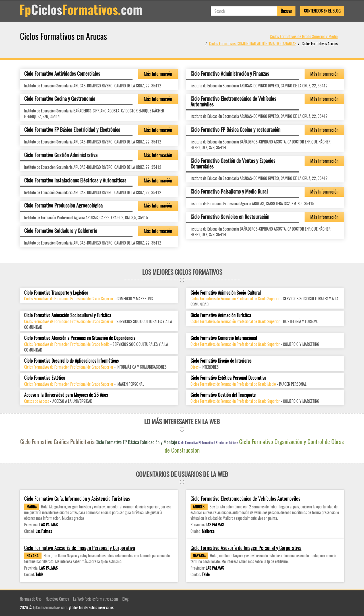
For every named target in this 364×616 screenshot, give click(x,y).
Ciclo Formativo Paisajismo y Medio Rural (229, 191)
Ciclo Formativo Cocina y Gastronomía (60, 98)
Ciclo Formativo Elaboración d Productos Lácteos (208, 443)
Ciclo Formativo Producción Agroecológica (63, 205)
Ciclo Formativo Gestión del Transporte (223, 395)
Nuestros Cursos (57, 599)
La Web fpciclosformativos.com (96, 599)
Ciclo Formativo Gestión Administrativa (61, 155)
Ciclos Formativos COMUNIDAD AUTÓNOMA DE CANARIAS (253, 43)
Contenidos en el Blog (322, 11)
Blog (125, 599)
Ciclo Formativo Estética (45, 378)
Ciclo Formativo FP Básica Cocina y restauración (235, 130)
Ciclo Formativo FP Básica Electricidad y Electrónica (72, 130)
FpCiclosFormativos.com (50, 607)
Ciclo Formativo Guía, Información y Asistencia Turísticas (77, 499)
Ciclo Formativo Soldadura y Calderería (61, 231)
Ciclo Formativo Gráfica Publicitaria (57, 442)
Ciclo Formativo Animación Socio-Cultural (226, 293)
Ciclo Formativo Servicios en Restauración (230, 217)
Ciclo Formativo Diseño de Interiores (221, 361)
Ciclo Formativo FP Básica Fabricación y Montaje (136, 442)
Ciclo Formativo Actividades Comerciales (62, 73)
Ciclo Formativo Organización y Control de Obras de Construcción (254, 446)
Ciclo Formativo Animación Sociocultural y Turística (68, 315)
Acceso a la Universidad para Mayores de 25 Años (66, 395)
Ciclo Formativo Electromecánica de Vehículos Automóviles (233, 101)
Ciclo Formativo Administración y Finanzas (230, 73)
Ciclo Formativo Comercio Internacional (224, 338)
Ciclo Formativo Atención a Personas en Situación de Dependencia (80, 338)
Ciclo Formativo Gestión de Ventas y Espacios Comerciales (233, 163)
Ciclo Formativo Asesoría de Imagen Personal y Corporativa (80, 548)
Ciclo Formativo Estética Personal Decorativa (228, 378)
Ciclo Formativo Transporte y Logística (56, 293)
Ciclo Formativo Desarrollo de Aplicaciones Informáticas (71, 361)
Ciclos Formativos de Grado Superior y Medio (304, 36)
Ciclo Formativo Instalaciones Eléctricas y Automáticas (75, 180)
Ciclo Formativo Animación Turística (221, 315)
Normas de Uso (31, 599)
